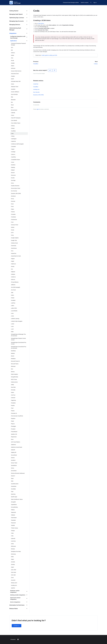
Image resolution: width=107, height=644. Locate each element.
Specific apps (14, 497)
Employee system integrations (15, 591)
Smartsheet (14, 486)
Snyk (12, 492)
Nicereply (13, 390)
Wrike (12, 557)
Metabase (13, 359)
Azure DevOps (14, 94)
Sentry (13, 468)
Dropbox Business (15, 186)
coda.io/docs (41, 23)
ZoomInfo (13, 580)
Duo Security (36, 92)
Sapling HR (14, 452)
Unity (12, 536)
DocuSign (13, 180)
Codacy (96, 64)
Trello (12, 533)
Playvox (13, 424)
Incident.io (13, 277)
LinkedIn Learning (15, 319)
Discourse (13, 175)
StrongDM (13, 502)
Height (13, 261)
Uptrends (13, 538)
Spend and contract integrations (15, 599)
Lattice (13, 306)
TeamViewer (14, 518)
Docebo (13, 178)
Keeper (13, 298)
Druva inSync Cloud (16, 188)
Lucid (12, 329)
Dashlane (13, 165)
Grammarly (14, 246)
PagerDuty (13, 400)
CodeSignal (14, 139)
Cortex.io (13, 154)
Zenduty (13, 564)
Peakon (13, 411)
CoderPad (36, 84)
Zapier (12, 559)
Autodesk (13, 89)
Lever (12, 313)
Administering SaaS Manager (15, 29)
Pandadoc (13, 403)
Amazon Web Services (16, 71)
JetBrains (13, 285)
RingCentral (14, 437)
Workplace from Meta (16, 551)
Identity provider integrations (18, 595)
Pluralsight (13, 426)
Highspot (13, 272)
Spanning (13, 494)
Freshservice (14, 220)
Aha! (12, 58)
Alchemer (13, 68)
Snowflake (13, 489)
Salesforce (13, 445)
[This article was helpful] (50, 70)
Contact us (17, 626)
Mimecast (13, 366)
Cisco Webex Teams (16, 123)
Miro (12, 369)
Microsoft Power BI (15, 361)
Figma (12, 209)
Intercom (13, 279)
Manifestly (13, 351)
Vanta (12, 544)
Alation (13, 66)
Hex (12, 269)
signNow (13, 588)
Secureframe (14, 455)
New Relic (13, 387)
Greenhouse (14, 248)
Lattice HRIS (14, 308)
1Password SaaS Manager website (71, 3)
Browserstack (14, 110)
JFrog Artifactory (15, 282)
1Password (13, 639)
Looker (13, 324)
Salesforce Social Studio (17, 447)
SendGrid (13, 460)
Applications (14, 41)
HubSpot (13, 274)
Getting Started (14, 11)
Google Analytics (15, 238)
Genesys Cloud (15, 225)
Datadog (13, 167)
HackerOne (14, 253)
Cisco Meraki (14, 120)
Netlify (12, 385)
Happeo (13, 259)
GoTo (12, 233)
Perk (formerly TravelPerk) (17, 416)
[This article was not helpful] (55, 70)
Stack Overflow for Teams (17, 499)
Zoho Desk (14, 572)
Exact (12, 204)
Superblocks (14, 505)
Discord (13, 173)
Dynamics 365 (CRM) (38, 95)
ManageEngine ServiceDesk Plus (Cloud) (19, 343)
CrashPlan (13, 157)
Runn (12, 439)
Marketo (13, 353)
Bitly (12, 97)
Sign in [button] (95, 3)
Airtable (13, 63)
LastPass (13, 303)
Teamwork (13, 523)
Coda (12, 134)
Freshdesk (13, 217)
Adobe (13, 55)
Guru (12, 251)
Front (12, 222)
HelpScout (13, 264)
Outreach (13, 398)
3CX (12, 48)
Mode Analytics (14, 374)
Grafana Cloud (14, 243)
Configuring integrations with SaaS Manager (18, 37)
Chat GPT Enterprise (16, 118)
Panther (13, 406)
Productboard (14, 432)
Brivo (12, 107)
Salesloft (13, 450)
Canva (13, 115)
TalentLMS (13, 512)
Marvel (13, 356)
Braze (12, 105)
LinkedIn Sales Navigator (17, 321)
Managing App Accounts (17, 21)
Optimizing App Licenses (17, 18)
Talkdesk (13, 515)
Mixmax (13, 372)
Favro (12, 206)
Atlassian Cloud (15, 87)
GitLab (13, 230)
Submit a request (85, 3)
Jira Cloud (13, 290)
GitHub (13, 227)
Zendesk (13, 562)
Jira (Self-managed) (15, 287)
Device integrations (15, 602)
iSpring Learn (14, 583)
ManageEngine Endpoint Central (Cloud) (18, 339)
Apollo (12, 79)
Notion (13, 392)
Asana (12, 84)
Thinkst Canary (14, 528)
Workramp (13, 554)
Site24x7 (13, 476)
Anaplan (13, 76)
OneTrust (13, 395)
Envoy (12, 199)
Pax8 (12, 408)
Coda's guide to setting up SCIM (49, 55)
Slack (12, 478)
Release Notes (14, 609)
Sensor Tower (14, 463)
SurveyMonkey (14, 507)
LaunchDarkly (14, 311)
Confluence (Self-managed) (17, 144)
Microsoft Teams (15, 364)
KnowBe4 (13, 300)
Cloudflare (36, 64)
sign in (38, 109)
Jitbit (12, 293)
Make (12, 332)
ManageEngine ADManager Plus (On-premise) (18, 335)
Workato (13, 549)
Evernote (13, 201)
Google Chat (14, 240)
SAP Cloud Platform (16, 442)
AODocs (13, 53)
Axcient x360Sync (15, 92)
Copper (13, 149)
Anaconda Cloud (15, 74)
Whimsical (13, 546)
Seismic (13, 458)
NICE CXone (14, 379)
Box (12, 102)
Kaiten (12, 295)
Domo (12, 183)
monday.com (36, 89)
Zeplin (12, 567)
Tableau (13, 510)
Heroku (13, 266)
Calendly (13, 113)
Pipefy (12, 421)
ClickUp (13, 126)
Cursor (13, 162)
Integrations (13, 33)
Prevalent (13, 429)
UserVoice (13, 541)
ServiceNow (14, 471)
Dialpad (13, 170)
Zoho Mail (13, 575)
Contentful (13, 147)
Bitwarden (13, 100)
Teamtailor (13, 520)
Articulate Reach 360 (16, 81)
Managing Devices (15, 25)
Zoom (12, 578)
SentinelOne (14, 465)
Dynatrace (13, 196)
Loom (12, 326)
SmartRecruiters (15, 484)
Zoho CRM (14, 570)
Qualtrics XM (14, 434)
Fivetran (13, 212)
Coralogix (13, 152)
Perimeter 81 (14, 413)
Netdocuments (14, 382)
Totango (13, 531)
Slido (12, 481)
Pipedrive (13, 419)
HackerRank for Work (16, 256)
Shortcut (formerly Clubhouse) (18, 473)
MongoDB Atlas (15, 377)
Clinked (13, 128)
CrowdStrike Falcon (15, 160)
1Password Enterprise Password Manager (18, 44)
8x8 (12, 50)
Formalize (13, 214)
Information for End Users (17, 605)
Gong (12, 235)
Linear (12, 316)
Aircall (12, 61)
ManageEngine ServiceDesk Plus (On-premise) (19, 347)
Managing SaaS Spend (16, 14)
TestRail (13, 525)
